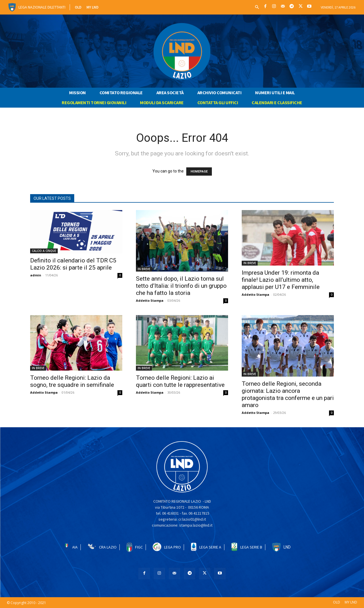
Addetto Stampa (150, 300)
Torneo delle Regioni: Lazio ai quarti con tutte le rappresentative (180, 381)
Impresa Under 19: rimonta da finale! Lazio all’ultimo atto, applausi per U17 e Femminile (281, 280)
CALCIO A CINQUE (44, 251)
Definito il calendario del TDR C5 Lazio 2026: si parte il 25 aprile (73, 264)
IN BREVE (144, 269)
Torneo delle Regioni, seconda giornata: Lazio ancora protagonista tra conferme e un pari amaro (288, 394)
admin (36, 275)
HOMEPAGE (199, 171)
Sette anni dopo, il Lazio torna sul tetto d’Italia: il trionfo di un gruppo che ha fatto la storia (181, 286)
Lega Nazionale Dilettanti (42, 7)
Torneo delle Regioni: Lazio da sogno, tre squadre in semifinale (72, 381)
